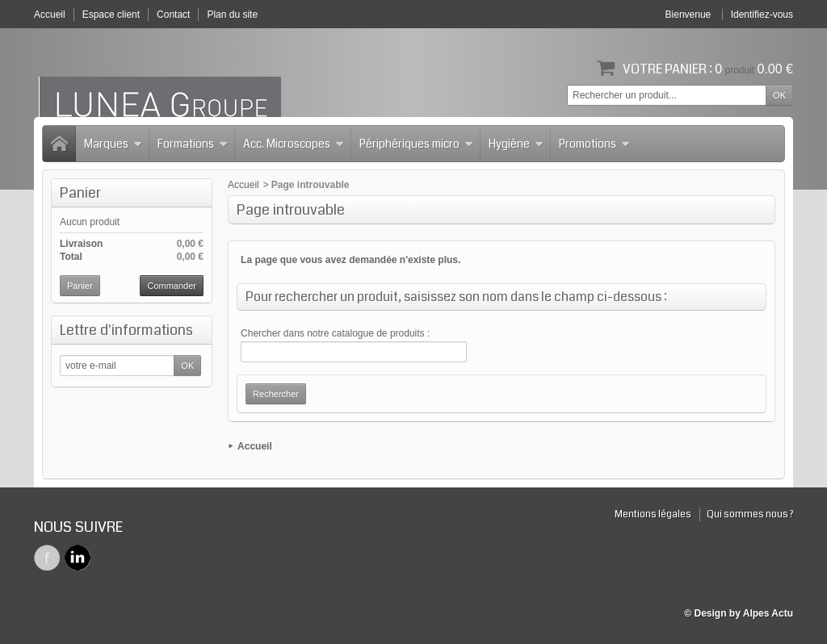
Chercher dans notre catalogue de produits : (335, 333)
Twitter (78, 558)
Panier (80, 193)
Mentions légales (653, 514)
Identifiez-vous (762, 15)
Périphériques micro (416, 144)
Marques (113, 144)
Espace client (111, 15)
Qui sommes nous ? (750, 514)
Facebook (47, 558)
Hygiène (516, 144)
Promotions (594, 144)
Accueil (243, 185)
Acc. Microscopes (294, 144)
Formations (193, 144)
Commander (172, 286)
